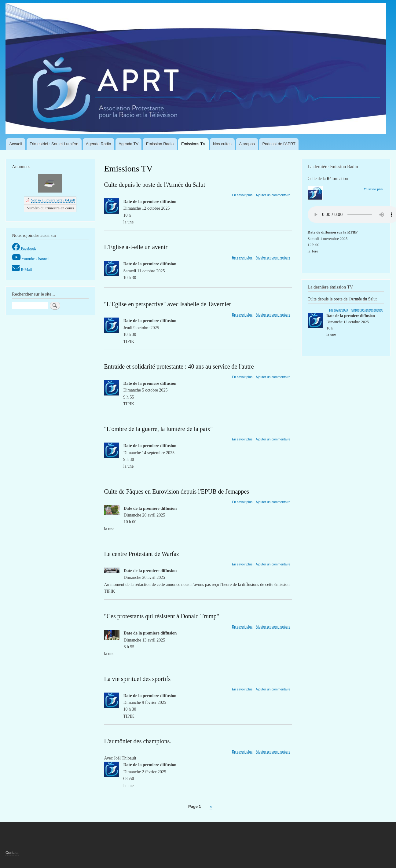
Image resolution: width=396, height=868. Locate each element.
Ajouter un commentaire (273, 195)
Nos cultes (222, 144)
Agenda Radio (98, 144)
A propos (247, 144)
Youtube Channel (35, 259)
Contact (12, 853)
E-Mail (26, 270)
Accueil (16, 144)
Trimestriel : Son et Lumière (54, 144)
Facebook (28, 248)
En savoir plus (242, 195)
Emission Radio (160, 144)
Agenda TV (128, 144)
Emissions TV (193, 144)
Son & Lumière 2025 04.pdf (53, 200)
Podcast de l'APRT (279, 144)
